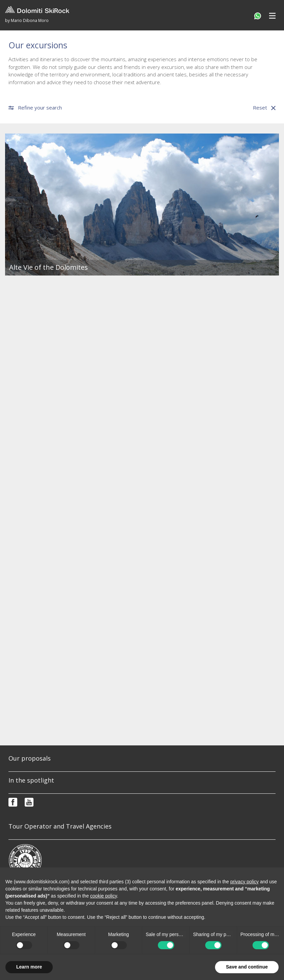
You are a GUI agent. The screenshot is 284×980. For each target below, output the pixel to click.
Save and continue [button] (247, 967)
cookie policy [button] (104, 896)
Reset (264, 108)
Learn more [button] (29, 967)
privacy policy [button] (244, 882)
